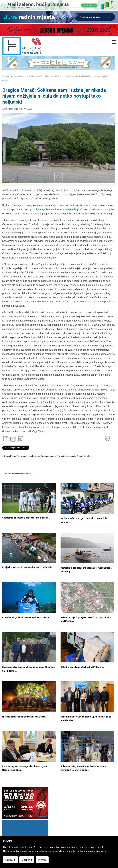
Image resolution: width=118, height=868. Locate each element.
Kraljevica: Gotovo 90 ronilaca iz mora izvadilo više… (28, 567)
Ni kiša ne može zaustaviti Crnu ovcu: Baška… (24, 717)
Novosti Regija (19, 76)
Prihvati (42, 860)
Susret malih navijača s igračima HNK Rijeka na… (26, 518)
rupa (38, 456)
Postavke (10, 860)
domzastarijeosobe (26, 456)
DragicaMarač (10, 456)
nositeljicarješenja (68, 456)
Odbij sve (27, 860)
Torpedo (6, 76)
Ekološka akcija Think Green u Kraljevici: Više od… (27, 618)
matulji (87, 456)
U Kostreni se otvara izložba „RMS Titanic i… (82, 667)
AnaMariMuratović (50, 456)
